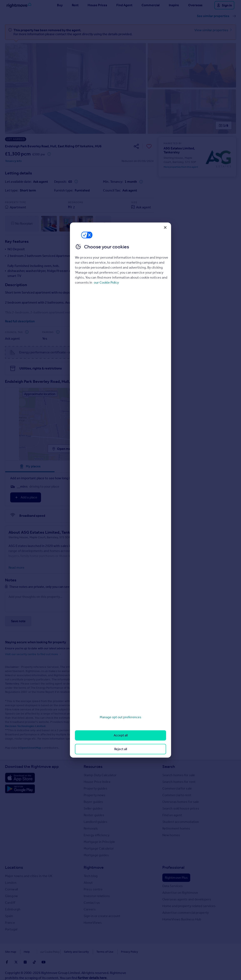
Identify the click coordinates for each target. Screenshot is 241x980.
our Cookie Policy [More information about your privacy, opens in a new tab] (106, 282)
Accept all (121, 735)
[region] (120, 490)
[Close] (165, 227)
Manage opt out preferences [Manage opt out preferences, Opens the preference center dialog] (120, 717)
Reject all (121, 749)
